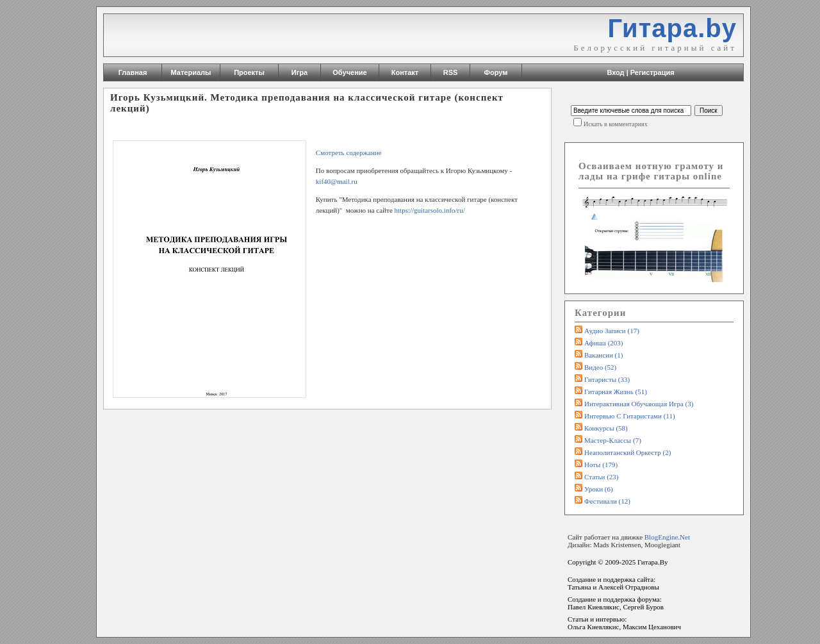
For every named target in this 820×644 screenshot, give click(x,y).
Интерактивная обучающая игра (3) (639, 404)
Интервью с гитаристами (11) (630, 416)
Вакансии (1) (603, 355)
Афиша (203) (603, 343)
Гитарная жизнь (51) (616, 392)
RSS (451, 72)
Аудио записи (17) (612, 331)
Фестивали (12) (607, 501)
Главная (133, 72)
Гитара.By (653, 562)
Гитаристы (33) (607, 379)
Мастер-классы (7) (613, 440)
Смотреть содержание (349, 153)
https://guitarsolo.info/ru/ (431, 210)
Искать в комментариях (616, 124)
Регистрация (652, 72)
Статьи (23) (602, 477)
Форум (496, 72)
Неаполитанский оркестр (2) (627, 452)
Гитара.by (672, 28)
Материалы (191, 72)
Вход (615, 72)
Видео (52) (600, 367)
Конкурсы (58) (606, 428)
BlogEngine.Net (667, 537)
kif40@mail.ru (337, 181)
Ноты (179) (601, 465)
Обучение (349, 72)
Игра (299, 72)
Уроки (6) (599, 489)
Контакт (405, 72)
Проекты (249, 72)
